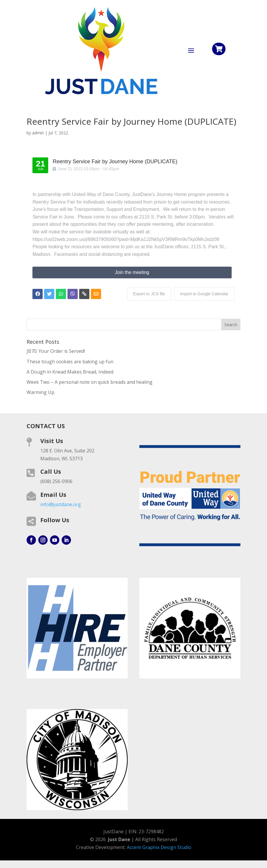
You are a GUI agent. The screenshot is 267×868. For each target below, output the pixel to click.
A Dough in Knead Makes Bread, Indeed (70, 372)
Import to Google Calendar (204, 294)
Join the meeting (132, 272)
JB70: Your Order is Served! (56, 351)
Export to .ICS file (149, 294)
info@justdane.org (61, 504)
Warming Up (40, 392)
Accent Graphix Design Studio (159, 847)
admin (38, 133)
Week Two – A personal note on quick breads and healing (90, 382)
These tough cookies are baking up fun (70, 362)
